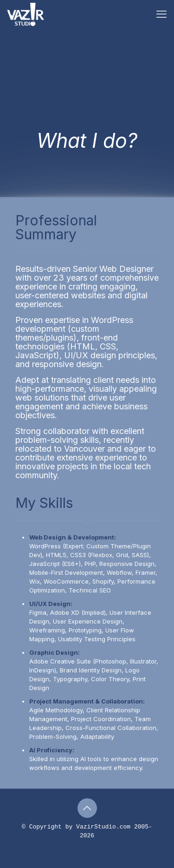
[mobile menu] (161, 14)
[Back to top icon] (87, 808)
